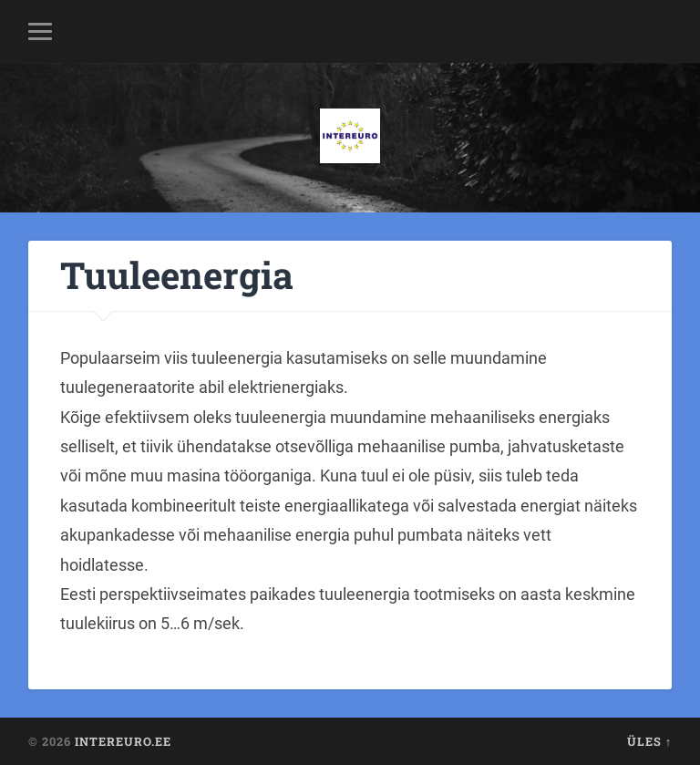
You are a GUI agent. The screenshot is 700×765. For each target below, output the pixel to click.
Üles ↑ (649, 741)
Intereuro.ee (123, 741)
